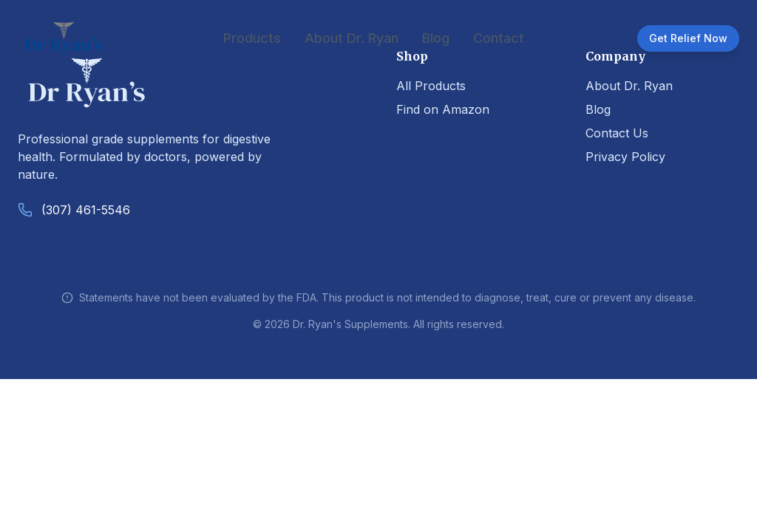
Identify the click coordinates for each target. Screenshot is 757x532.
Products (252, 38)
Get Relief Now (688, 38)
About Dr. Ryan (352, 38)
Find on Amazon (443, 109)
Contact (499, 38)
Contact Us (617, 133)
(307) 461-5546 (86, 210)
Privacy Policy (625, 157)
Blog (436, 38)
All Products (431, 86)
